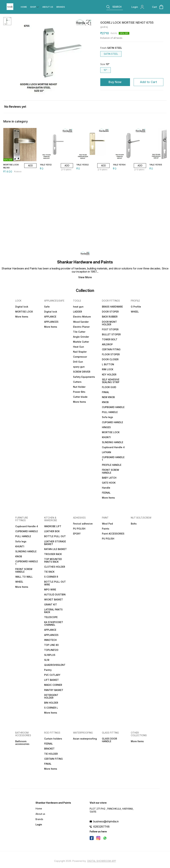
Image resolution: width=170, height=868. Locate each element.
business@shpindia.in (106, 821)
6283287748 (101, 827)
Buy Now (115, 82)
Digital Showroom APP (102, 861)
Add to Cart (149, 82)
